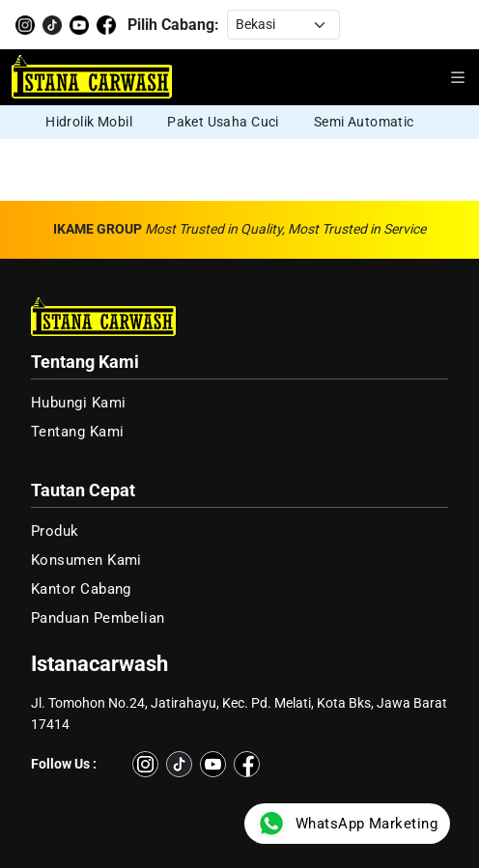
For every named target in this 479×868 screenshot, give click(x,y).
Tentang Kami (77, 432)
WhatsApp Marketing (347, 824)
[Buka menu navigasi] (458, 77)
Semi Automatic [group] (364, 122)
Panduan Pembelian (98, 618)
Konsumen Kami (86, 560)
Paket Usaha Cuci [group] (223, 122)
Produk (55, 531)
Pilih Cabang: (173, 25)
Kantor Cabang (81, 589)
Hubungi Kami (78, 403)
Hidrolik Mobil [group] (89, 122)
